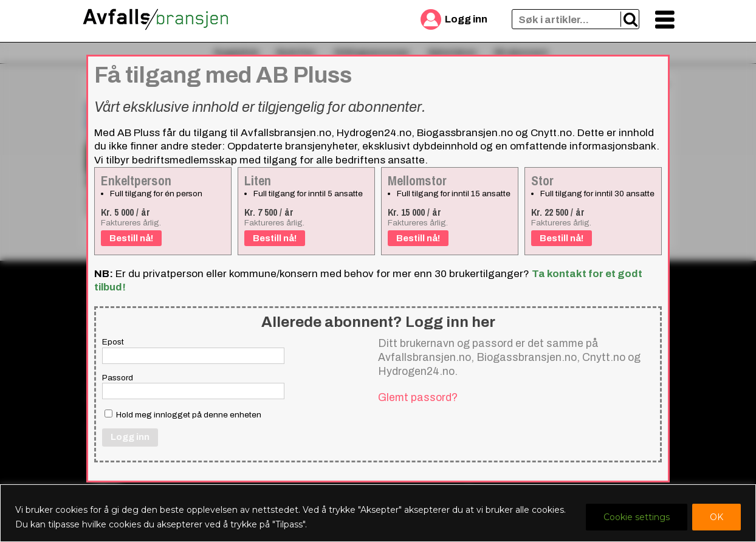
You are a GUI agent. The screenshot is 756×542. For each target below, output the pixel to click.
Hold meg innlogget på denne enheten (183, 414)
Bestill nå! (131, 238)
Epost (113, 342)
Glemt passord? (418, 397)
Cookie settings (637, 517)
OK (716, 517)
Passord (118, 378)
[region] (378, 513)
